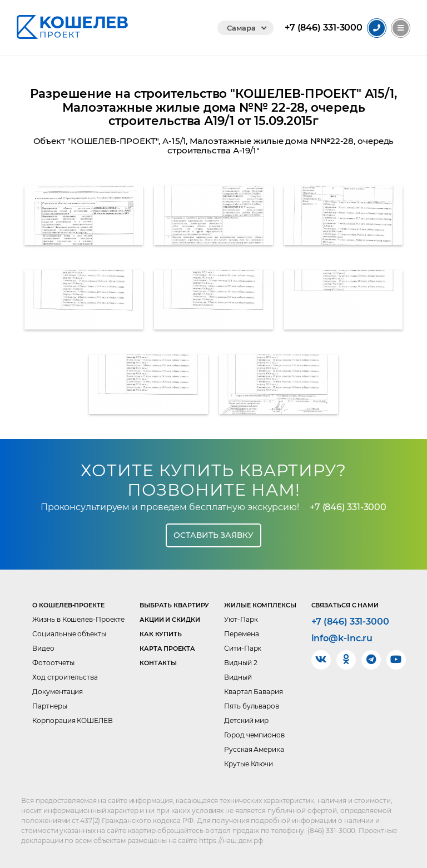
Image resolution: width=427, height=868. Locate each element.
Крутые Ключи (249, 764)
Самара (241, 28)
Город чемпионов (254, 735)
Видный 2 (240, 663)
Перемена (241, 634)
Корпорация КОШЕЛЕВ (72, 720)
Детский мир (246, 720)
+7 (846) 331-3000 (348, 507)
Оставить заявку (213, 535)
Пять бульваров (252, 706)
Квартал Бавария (254, 692)
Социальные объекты (69, 634)
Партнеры (49, 706)
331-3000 (324, 28)
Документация (58, 692)
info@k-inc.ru (342, 638)
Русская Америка (254, 749)
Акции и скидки (170, 620)
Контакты (158, 663)
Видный (238, 677)
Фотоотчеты (53, 663)
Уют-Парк (241, 619)
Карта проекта (167, 648)
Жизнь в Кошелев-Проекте (78, 619)
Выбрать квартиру (174, 605)
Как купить (161, 634)
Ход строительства (65, 677)
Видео (43, 648)
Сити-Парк (243, 648)
